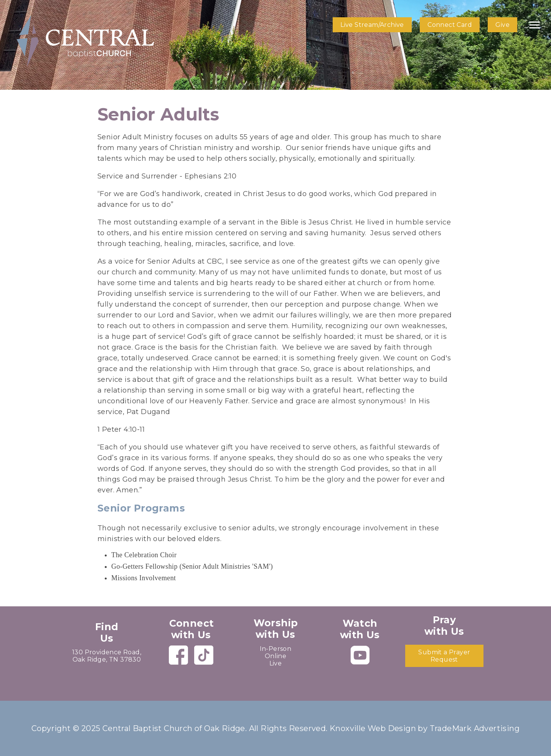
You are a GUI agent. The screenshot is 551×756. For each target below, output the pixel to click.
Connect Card (450, 25)
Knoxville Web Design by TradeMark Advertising (425, 728)
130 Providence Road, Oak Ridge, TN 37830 (107, 656)
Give (502, 25)
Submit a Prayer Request (444, 656)
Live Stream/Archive (372, 25)
